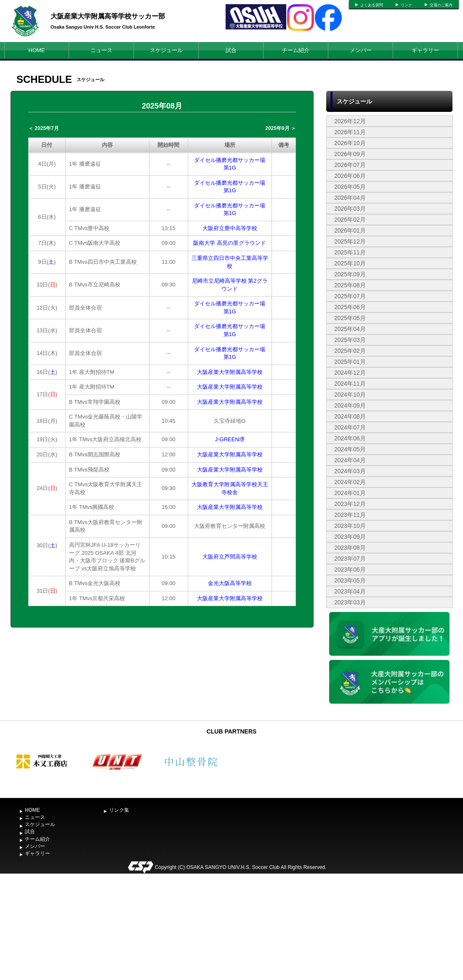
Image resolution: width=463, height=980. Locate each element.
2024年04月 (350, 460)
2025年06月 (350, 307)
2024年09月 (350, 405)
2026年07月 (350, 165)
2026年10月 (350, 143)
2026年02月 (350, 220)
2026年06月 (350, 176)
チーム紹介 (296, 50)
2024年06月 (350, 438)
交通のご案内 (441, 5)
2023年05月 (350, 580)
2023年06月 (350, 569)
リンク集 (119, 810)
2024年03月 (350, 471)
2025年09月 (350, 274)
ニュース (101, 50)
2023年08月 (350, 548)
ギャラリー (425, 50)
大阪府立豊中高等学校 (230, 228)
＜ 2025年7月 (44, 128)
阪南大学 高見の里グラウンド (230, 243)
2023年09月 (350, 537)
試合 (231, 50)
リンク (406, 5)
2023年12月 (350, 504)
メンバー (361, 50)
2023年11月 (350, 515)
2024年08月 (350, 416)
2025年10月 (350, 263)
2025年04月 (350, 329)
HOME (37, 50)
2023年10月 (350, 526)
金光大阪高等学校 (230, 583)
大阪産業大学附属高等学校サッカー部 (108, 16)
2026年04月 (350, 198)
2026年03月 (350, 209)
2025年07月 (350, 296)
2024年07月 (350, 427)
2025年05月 (350, 318)
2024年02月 (350, 482)
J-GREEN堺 (230, 439)
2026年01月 (350, 230)
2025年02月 (350, 351)
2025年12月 (350, 241)
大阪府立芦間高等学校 (230, 557)
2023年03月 (350, 602)
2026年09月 (350, 154)
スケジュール (166, 50)
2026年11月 (350, 132)
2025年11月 (350, 252)
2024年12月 (350, 373)
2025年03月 (350, 340)
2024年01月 (350, 493)
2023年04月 (350, 591)
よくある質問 (372, 5)
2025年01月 (350, 362)
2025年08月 (350, 285)
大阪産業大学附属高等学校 (230, 372)
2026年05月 (350, 187)
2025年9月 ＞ (281, 128)
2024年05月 (350, 449)
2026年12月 (350, 121)
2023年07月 (350, 559)
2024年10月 (350, 395)
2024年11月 (350, 384)
